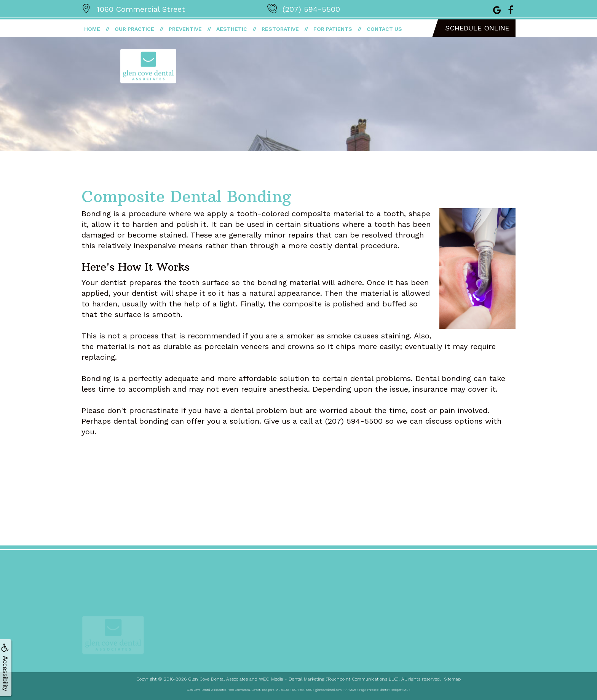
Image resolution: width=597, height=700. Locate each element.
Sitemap (452, 679)
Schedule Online (477, 28)
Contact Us (384, 29)
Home (92, 29)
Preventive (185, 29)
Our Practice (134, 29)
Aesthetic (232, 29)
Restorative (280, 29)
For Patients (333, 29)
